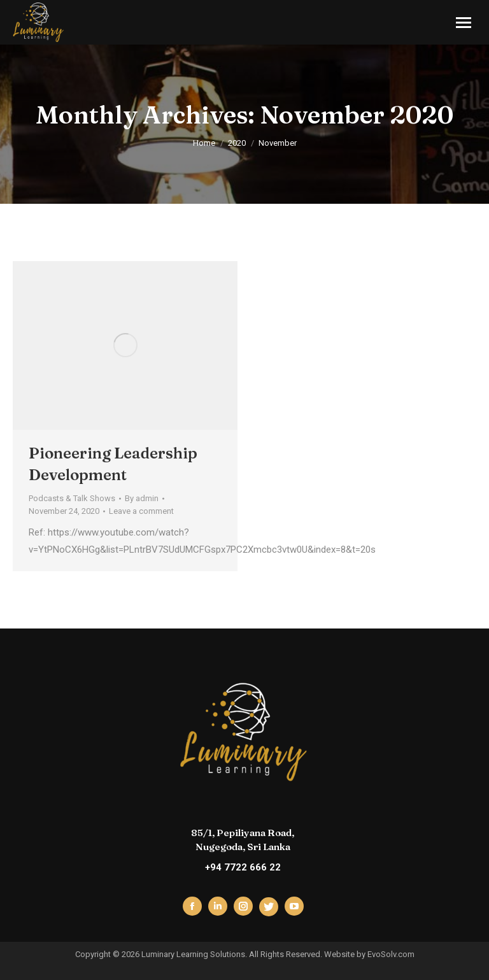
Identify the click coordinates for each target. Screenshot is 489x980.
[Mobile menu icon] (464, 23)
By (142, 498)
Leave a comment (141, 511)
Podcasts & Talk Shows (72, 498)
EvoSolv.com (391, 954)
